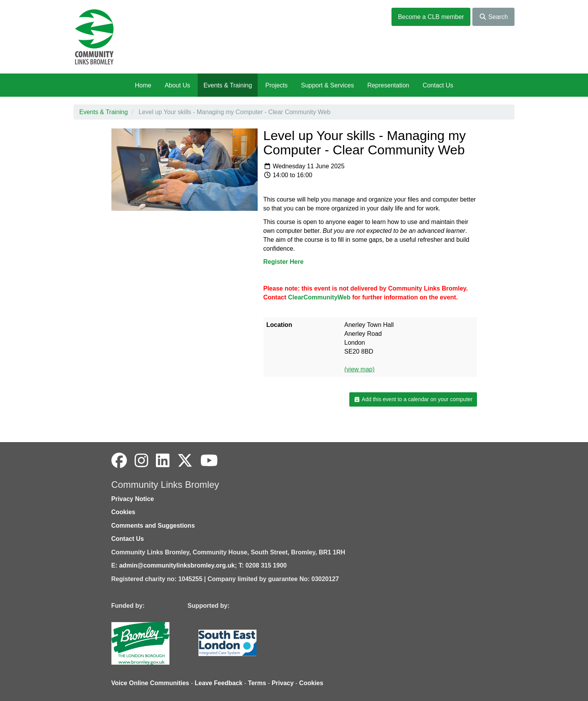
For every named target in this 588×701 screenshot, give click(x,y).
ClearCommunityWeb (320, 297)
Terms (257, 683)
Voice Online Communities (150, 683)
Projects (277, 85)
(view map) (359, 369)
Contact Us (438, 85)
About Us (178, 85)
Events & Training (228, 85)
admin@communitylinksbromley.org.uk (177, 565)
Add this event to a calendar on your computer (413, 399)
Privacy (283, 683)
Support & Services (327, 85)
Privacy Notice (133, 499)
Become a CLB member (431, 17)
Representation (388, 85)
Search (493, 17)
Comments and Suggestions (153, 526)
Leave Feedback (219, 683)
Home (143, 85)
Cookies (123, 512)
